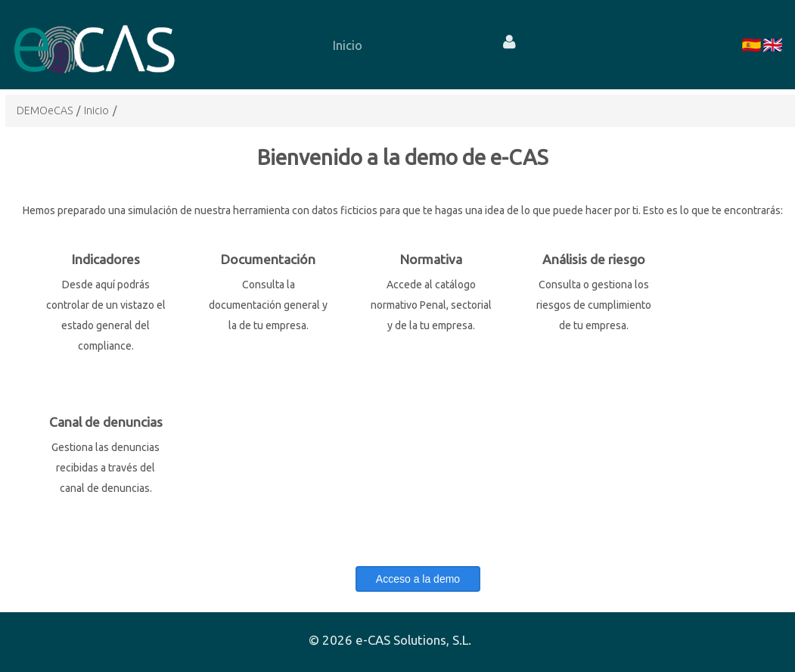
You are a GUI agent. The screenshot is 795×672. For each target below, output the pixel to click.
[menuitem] (347, 45)
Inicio (96, 110)
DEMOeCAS (45, 110)
